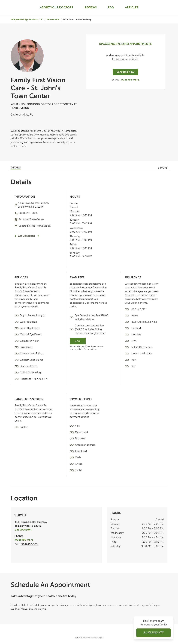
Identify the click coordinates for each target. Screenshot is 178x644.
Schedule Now (125, 72)
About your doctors (57, 7)
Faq (111, 7)
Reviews (91, 7)
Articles (132, 7)
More (163, 168)
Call (78, 341)
